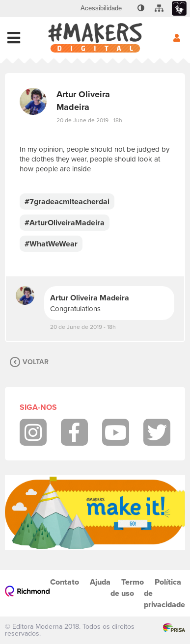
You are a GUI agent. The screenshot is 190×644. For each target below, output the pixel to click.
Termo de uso (127, 588)
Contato (65, 582)
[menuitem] (101, 8)
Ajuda (100, 582)
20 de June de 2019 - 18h (89, 120)
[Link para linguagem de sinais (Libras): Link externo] (179, 9)
